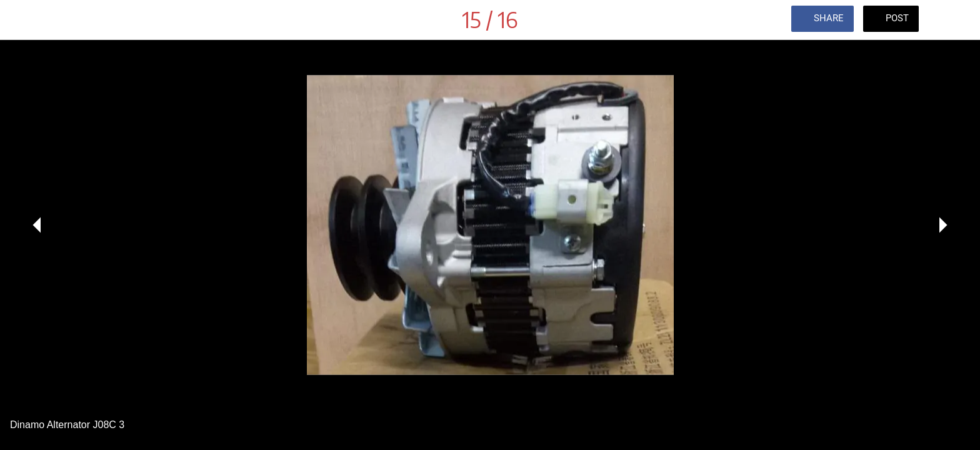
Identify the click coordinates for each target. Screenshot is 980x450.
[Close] (25, 20)
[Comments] (955, 20)
